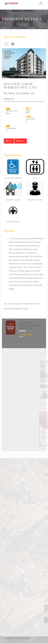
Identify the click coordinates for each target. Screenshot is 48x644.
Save (9, 141)
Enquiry (21, 141)
